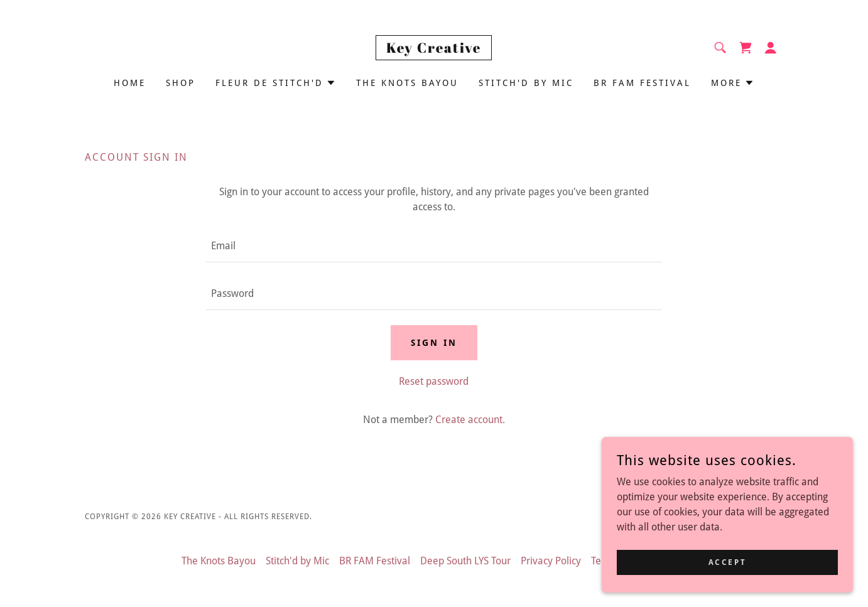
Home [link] (130, 83)
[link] (434, 49)
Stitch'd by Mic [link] (526, 83)
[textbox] (434, 246)
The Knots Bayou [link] (407, 83)
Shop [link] (181, 83)
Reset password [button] (434, 381)
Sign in (434, 343)
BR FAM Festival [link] (642, 83)
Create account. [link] (470, 420)
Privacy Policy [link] (551, 561)
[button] (771, 48)
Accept (727, 562)
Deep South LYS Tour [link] (465, 561)
